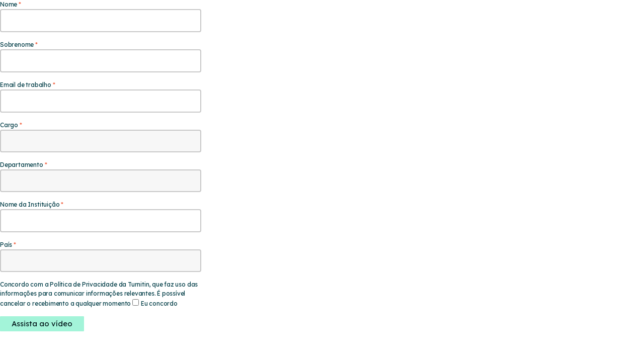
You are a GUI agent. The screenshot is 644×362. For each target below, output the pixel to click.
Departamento (22, 165)
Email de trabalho (26, 85)
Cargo (9, 125)
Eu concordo (159, 303)
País (6, 245)
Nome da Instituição (30, 204)
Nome (9, 4)
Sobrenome (17, 44)
